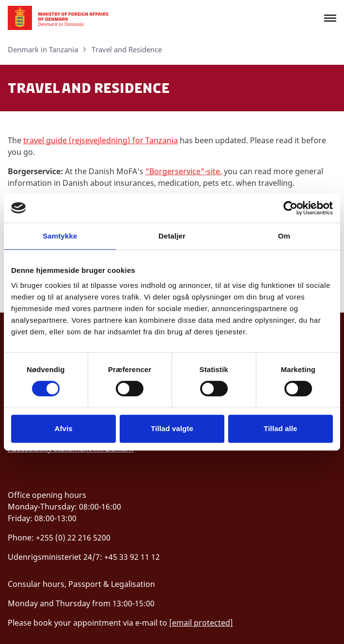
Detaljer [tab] (172, 236)
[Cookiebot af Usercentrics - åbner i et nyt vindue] (290, 208)
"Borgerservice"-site (183, 171)
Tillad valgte (172, 428)
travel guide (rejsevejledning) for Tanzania (101, 140)
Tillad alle (280, 428)
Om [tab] (284, 236)
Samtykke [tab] (60, 236)
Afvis (64, 428)
